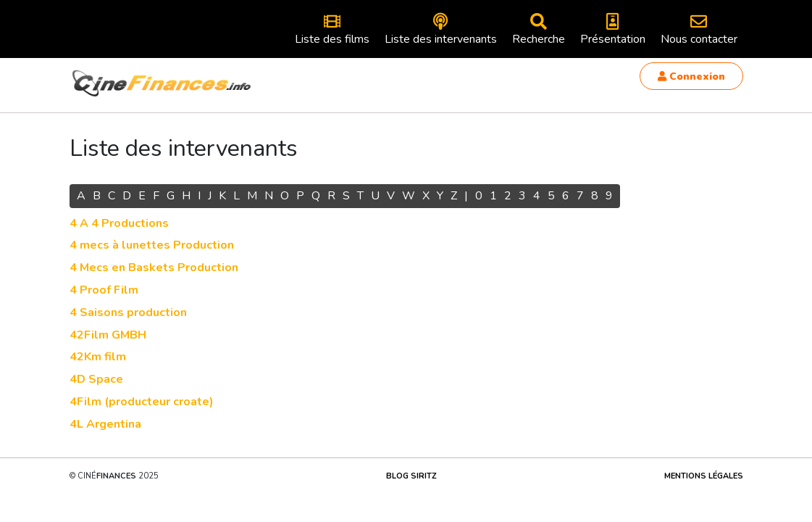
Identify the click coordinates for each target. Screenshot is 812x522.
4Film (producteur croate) (142, 402)
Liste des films (332, 30)
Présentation (613, 30)
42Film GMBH (108, 335)
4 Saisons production (128, 312)
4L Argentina (105, 424)
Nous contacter (699, 30)
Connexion (691, 76)
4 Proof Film (104, 290)
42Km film (98, 357)
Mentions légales (704, 476)
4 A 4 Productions (119, 223)
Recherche (539, 30)
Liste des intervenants (441, 30)
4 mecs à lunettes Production (152, 245)
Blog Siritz (411, 476)
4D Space (96, 379)
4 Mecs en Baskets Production (154, 268)
